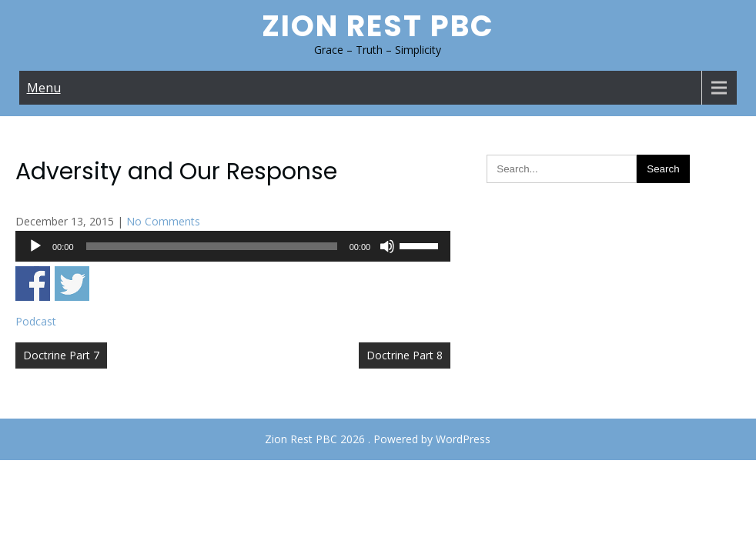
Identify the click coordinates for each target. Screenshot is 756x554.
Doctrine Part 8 (405, 355)
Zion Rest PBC (378, 26)
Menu (44, 88)
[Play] (35, 246)
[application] (233, 246)
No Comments (163, 221)
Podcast (36, 321)
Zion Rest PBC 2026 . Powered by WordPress (378, 439)
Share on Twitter (72, 284)
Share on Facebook (33, 284)
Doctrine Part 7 (61, 355)
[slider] (212, 246)
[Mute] (387, 246)
